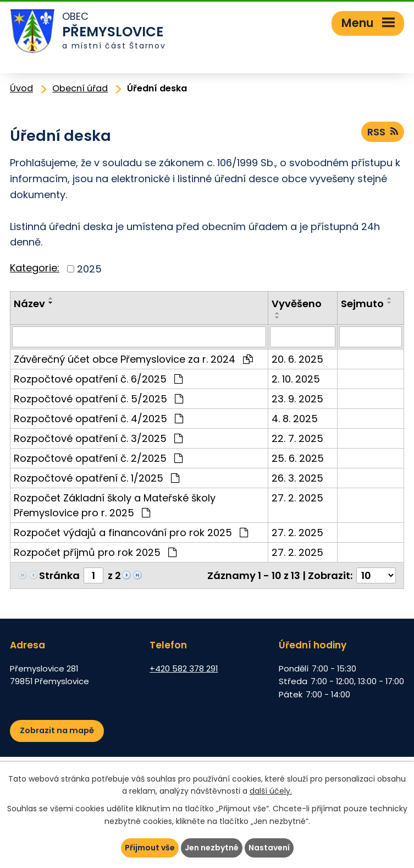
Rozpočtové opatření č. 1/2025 (96, 478)
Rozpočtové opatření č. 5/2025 (98, 399)
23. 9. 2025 (297, 399)
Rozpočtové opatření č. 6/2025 (98, 379)
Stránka (59, 575)
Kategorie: (35, 268)
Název (29, 304)
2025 (89, 269)
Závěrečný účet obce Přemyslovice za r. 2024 (133, 359)
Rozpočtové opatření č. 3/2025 (98, 438)
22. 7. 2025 (297, 438)
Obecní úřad (80, 88)
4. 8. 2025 (295, 419)
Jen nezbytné (212, 848)
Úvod (21, 88)
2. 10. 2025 (296, 379)
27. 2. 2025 (297, 498)
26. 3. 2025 (297, 478)
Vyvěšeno (297, 304)
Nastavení (269, 848)
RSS (383, 132)
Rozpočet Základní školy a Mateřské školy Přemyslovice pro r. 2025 (115, 505)
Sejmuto (362, 304)
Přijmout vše (150, 848)
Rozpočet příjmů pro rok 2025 (95, 552)
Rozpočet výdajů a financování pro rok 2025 (131, 533)
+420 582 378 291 (184, 668)
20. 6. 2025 (297, 359)
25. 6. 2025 (298, 458)
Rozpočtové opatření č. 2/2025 (98, 458)
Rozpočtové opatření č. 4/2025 (98, 419)
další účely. (271, 791)
